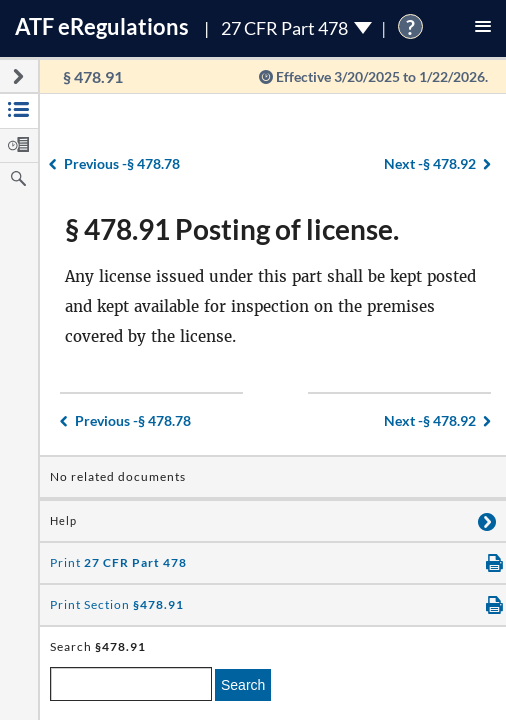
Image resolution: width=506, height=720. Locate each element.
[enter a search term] (131, 684)
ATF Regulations (102, 26)
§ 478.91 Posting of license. (232, 229)
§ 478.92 (430, 163)
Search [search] (243, 685)
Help (63, 521)
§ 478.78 (122, 163)
